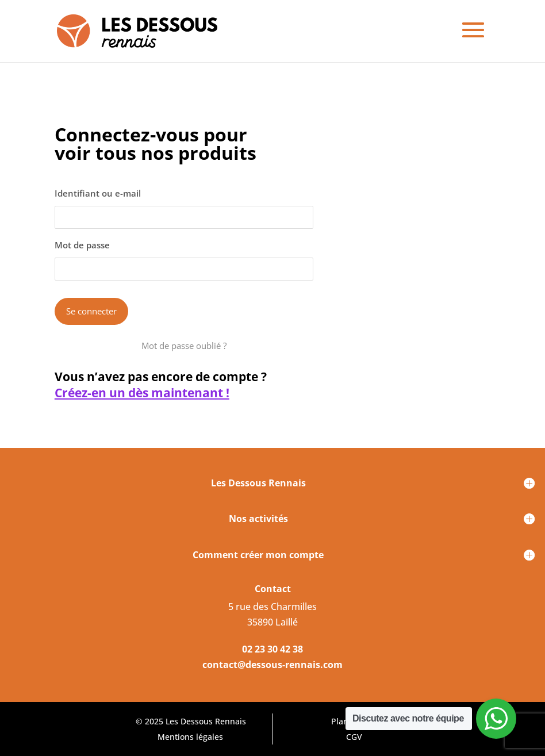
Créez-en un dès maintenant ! (142, 393)
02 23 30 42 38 (272, 649)
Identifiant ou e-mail (98, 193)
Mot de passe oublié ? (184, 346)
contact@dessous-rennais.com (272, 665)
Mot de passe (82, 245)
